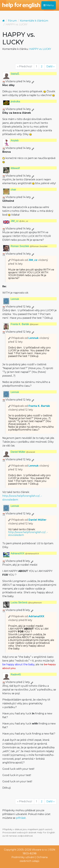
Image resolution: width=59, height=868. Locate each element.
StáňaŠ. (15, 74)
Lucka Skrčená (26, 602)
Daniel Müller (23, 452)
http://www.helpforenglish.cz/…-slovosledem (28, 534)
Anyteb (15, 140)
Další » (51, 66)
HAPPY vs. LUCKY (40, 49)
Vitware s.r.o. (39, 850)
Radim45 (16, 675)
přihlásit (21, 818)
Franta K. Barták (25, 324)
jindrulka (15, 102)
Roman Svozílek (29, 246)
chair (13, 190)
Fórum (12, 21)
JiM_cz (19, 221)
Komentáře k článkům (34, 21)
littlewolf (15, 168)
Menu (49, 5)
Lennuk (15, 299)
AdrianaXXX (25, 553)
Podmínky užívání (23, 857)
